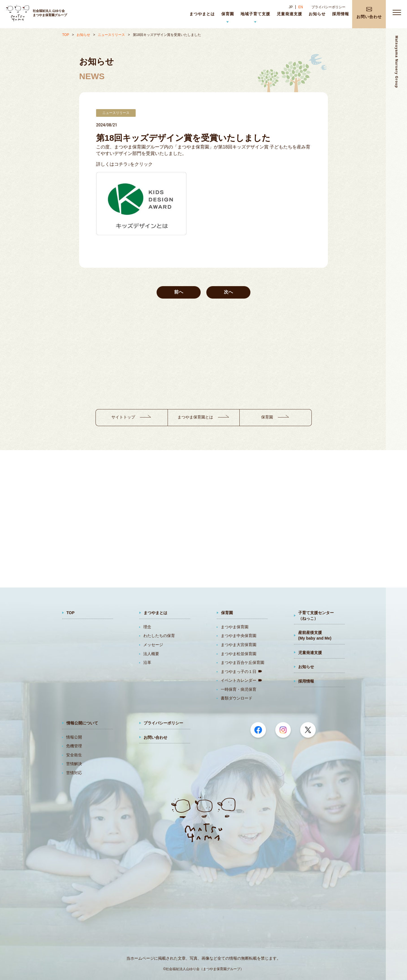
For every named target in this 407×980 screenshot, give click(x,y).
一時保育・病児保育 (239, 689)
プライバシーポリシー (328, 7)
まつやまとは (155, 613)
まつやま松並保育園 (239, 654)
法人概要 (151, 654)
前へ (179, 292)
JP (291, 7)
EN (301, 7)
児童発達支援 (310, 653)
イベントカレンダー (239, 680)
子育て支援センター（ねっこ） (316, 616)
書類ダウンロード (237, 698)
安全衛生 (74, 755)
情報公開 (74, 737)
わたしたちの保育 (159, 636)
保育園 (227, 613)
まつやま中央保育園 (239, 636)
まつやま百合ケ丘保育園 (243, 662)
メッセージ (153, 645)
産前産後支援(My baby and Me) (315, 635)
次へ (228, 292)
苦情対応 (74, 773)
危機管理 (74, 746)
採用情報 (306, 681)
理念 (147, 627)
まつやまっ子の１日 (239, 672)
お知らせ (83, 35)
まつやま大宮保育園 (239, 645)
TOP (66, 35)
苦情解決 (74, 764)
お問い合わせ (155, 737)
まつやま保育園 (235, 627)
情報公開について (82, 723)
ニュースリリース (111, 35)
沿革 (147, 662)
